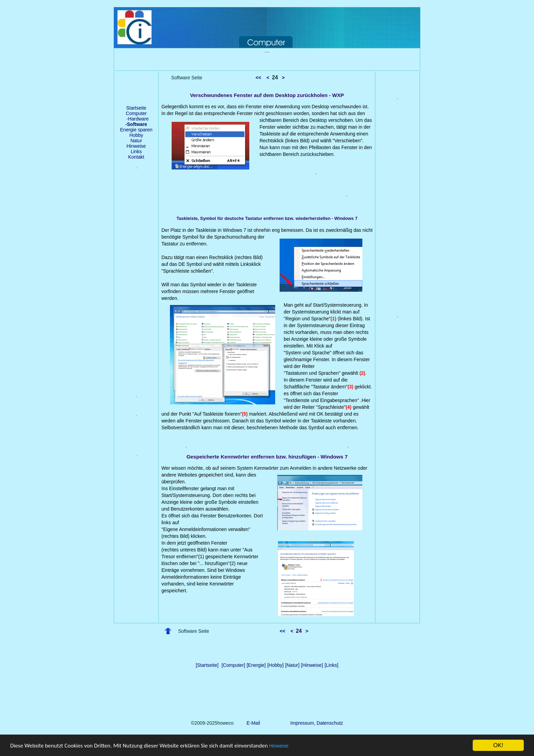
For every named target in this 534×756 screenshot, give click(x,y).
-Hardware (136, 119)
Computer (136, 113)
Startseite (136, 108)
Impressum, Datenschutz (317, 723)
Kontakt (136, 157)
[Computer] (233, 665)
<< (258, 78)
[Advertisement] (136, 286)
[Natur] (292, 665)
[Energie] (256, 665)
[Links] (331, 665)
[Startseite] (207, 665)
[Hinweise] (312, 665)
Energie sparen (136, 130)
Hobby (136, 135)
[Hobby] (276, 665)
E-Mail (252, 723)
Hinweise (279, 746)
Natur (136, 141)
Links (136, 151)
